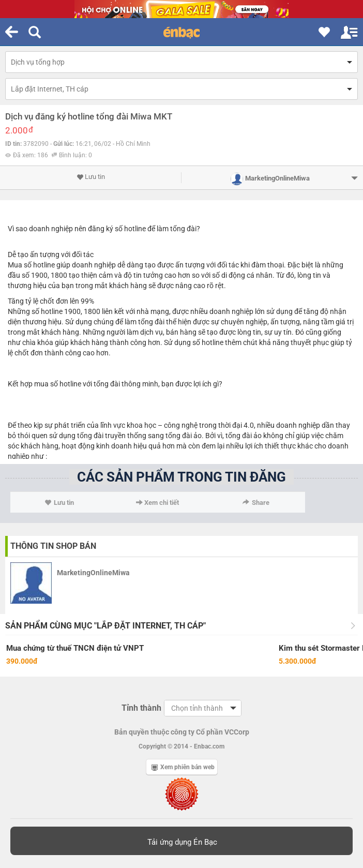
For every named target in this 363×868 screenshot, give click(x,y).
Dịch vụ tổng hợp (38, 62)
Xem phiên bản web (183, 767)
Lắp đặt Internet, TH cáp (50, 89)
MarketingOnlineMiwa (93, 573)
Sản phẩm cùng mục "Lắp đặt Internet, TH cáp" (105, 626)
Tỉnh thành (141, 708)
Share (256, 503)
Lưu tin (91, 177)
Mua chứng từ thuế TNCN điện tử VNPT (75, 648)
